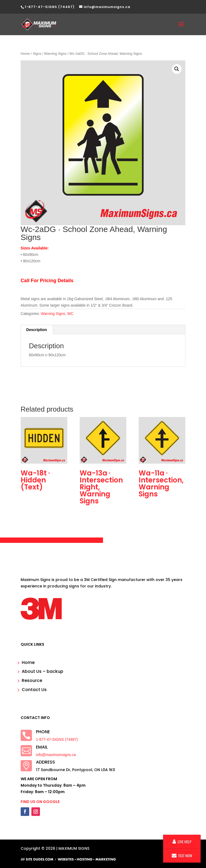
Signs (37, 54)
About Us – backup (43, 671)
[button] (177, 69)
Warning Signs (55, 54)
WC (70, 314)
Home (25, 54)
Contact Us (34, 690)
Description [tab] (37, 330)
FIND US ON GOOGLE (40, 802)
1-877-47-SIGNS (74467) (57, 739)
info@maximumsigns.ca (56, 755)
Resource (32, 680)
